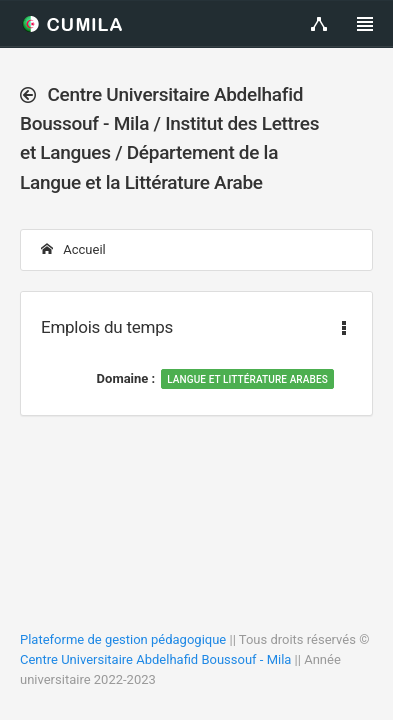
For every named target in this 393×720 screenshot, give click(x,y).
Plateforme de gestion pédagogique (123, 639)
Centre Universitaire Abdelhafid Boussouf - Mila (155, 659)
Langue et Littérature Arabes (247, 379)
